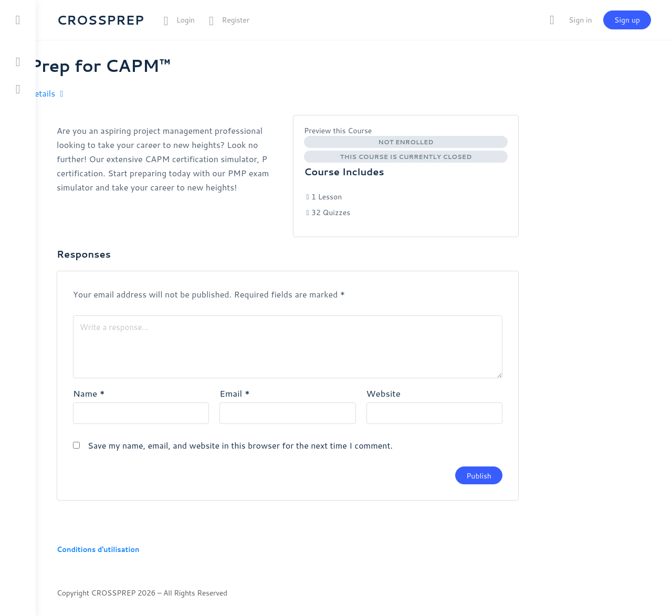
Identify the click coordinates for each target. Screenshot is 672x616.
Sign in (580, 20)
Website (384, 393)
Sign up (627, 20)
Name (89, 393)
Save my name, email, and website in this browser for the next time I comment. (240, 445)
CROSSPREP (100, 20)
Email (235, 393)
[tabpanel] (170, 159)
